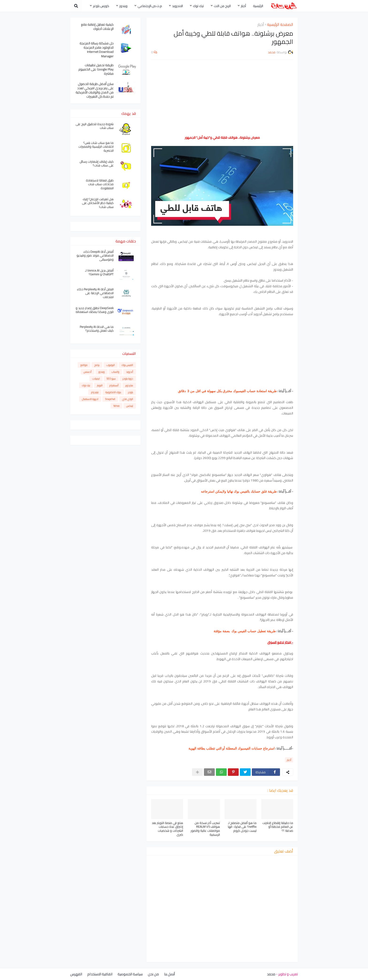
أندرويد (130, 372)
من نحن (153, 974)
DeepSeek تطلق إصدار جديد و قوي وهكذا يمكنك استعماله (95, 310)
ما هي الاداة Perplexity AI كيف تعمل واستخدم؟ (97, 329)
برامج (97, 365)
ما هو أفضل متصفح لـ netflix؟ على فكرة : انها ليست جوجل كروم (242, 827)
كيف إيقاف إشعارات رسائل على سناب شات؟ (97, 164)
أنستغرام (114, 385)
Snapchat (110, 399)
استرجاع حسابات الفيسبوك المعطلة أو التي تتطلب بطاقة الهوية (232, 748)
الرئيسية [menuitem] (258, 6)
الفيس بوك (127, 365)
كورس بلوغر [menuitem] (101, 6)
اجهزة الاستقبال (90, 399)
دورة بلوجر (128, 379)
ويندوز (102, 372)
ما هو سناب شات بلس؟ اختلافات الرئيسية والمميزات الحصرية (96, 147)
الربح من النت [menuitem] (222, 6)
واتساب (115, 372)
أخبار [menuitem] (243, 6)
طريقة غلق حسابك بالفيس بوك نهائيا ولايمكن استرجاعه (239, 491)
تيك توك (86, 385)
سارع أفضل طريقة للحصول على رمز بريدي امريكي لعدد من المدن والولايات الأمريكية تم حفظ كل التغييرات (95, 90)
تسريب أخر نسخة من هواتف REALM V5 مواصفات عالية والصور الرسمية (205, 829)
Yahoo (116, 406)
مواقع (84, 365)
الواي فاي (128, 399)
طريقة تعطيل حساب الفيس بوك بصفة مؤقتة (245, 631)
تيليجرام (95, 392)
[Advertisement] (222, 97)
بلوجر (130, 392)
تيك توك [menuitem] (198, 6)
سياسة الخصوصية (130, 974)
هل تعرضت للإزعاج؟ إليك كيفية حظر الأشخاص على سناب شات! (98, 203)
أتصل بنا (169, 974)
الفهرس (76, 974)
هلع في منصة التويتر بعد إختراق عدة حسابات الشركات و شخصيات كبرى (167, 829)
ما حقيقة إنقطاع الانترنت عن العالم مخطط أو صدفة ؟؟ (278, 827)
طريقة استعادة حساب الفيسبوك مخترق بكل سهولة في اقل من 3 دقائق (227, 391)
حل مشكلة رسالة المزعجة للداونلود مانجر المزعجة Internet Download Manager (97, 50)
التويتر (100, 385)
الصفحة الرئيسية (280, 25)
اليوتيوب (111, 365)
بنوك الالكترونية (113, 392)
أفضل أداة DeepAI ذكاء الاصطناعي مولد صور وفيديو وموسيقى (95, 256)
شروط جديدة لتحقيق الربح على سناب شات (95, 126)
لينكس (130, 406)
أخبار (261, 25)
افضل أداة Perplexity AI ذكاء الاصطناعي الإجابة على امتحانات (95, 293)
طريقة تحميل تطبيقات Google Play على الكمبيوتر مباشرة (96, 69)
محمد (271, 974)
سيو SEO (111, 379)
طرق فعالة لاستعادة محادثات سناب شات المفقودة (100, 184)
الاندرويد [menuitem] (177, 6)
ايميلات (96, 379)
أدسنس (88, 372)
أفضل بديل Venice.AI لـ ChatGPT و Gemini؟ (99, 272)
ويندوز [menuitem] (123, 6)
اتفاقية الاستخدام (100, 974)
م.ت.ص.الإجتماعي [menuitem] (150, 6)
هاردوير (129, 385)
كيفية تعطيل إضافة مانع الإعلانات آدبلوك (97, 27)
